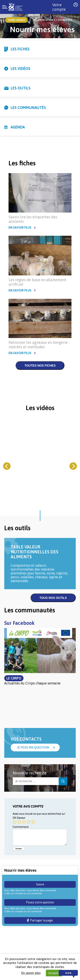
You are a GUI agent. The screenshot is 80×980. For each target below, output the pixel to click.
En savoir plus (20, 228)
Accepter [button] (54, 973)
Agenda (18, 127)
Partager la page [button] (40, 920)
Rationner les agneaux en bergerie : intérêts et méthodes (39, 345)
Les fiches (20, 49)
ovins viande (17, 20)
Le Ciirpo (14, 678)
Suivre (40, 884)
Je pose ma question (33, 747)
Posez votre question (40, 902)
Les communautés (28, 108)
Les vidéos (20, 69)
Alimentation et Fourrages (54, 20)
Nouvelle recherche (30, 773)
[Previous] (7, 466)
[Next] (73, 466)
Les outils (21, 88)
